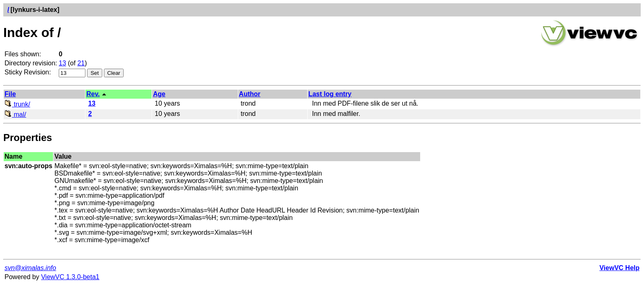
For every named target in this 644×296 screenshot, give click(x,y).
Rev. (93, 94)
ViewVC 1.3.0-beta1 (70, 277)
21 (81, 63)
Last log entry (330, 94)
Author (250, 94)
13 (62, 63)
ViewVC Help (619, 268)
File (10, 94)
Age (159, 94)
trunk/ (17, 104)
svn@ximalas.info (30, 268)
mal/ (15, 114)
